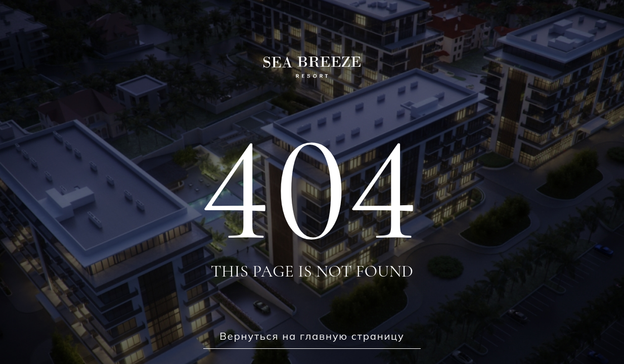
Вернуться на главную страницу (312, 336)
